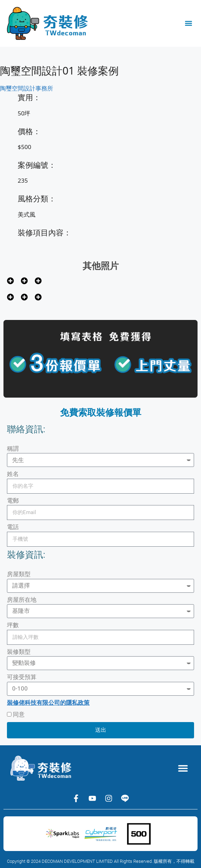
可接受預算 (22, 677)
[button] (188, 23)
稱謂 (13, 449)
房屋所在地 (22, 600)
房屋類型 (19, 574)
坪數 (13, 625)
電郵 (13, 501)
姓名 (13, 474)
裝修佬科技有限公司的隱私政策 (48, 703)
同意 (19, 714)
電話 (13, 527)
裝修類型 (19, 652)
